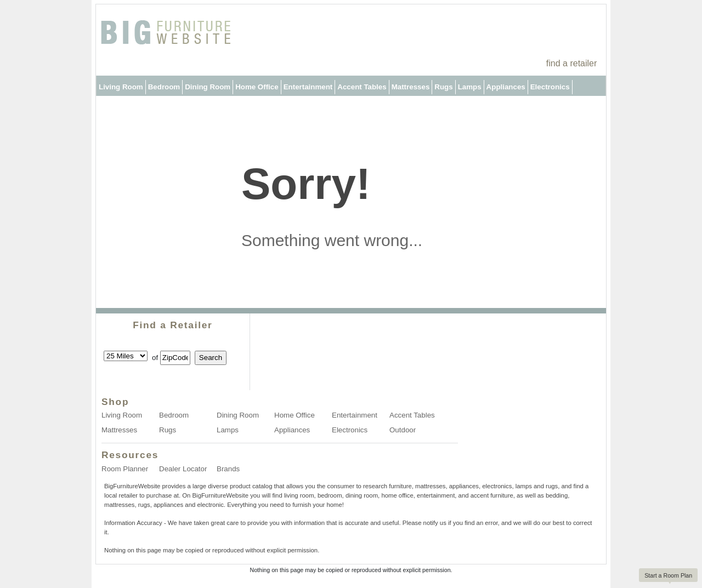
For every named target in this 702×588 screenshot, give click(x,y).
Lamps (470, 87)
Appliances (506, 87)
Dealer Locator (183, 469)
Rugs (443, 87)
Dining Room (208, 87)
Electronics (550, 87)
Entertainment (308, 87)
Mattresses (411, 87)
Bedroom (164, 87)
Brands (228, 469)
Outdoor (113, 107)
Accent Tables (362, 87)
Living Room (121, 87)
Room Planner (125, 469)
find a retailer (572, 63)
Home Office (257, 87)
